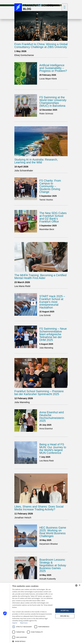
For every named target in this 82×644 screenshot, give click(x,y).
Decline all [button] (65, 616)
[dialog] (41, 613)
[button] (33, 641)
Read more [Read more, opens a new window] (24, 623)
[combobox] (76, 585)
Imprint (15, 623)
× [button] (79, 585)
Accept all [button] (65, 611)
